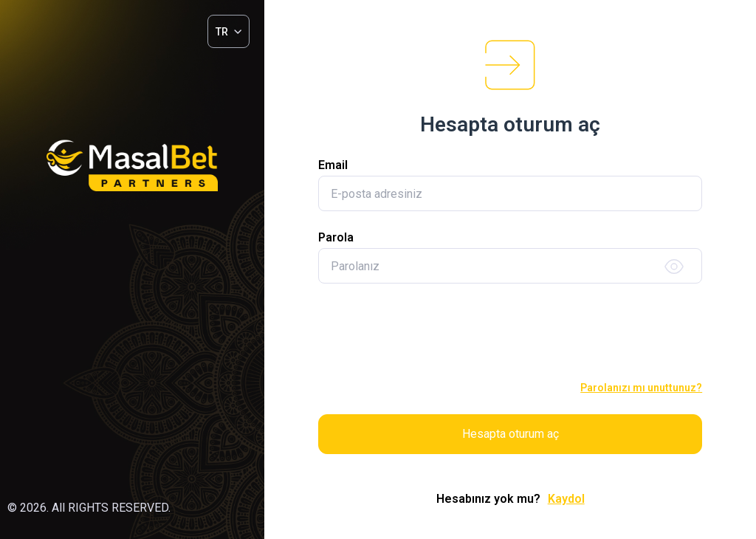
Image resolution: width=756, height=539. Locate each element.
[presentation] (510, 333)
